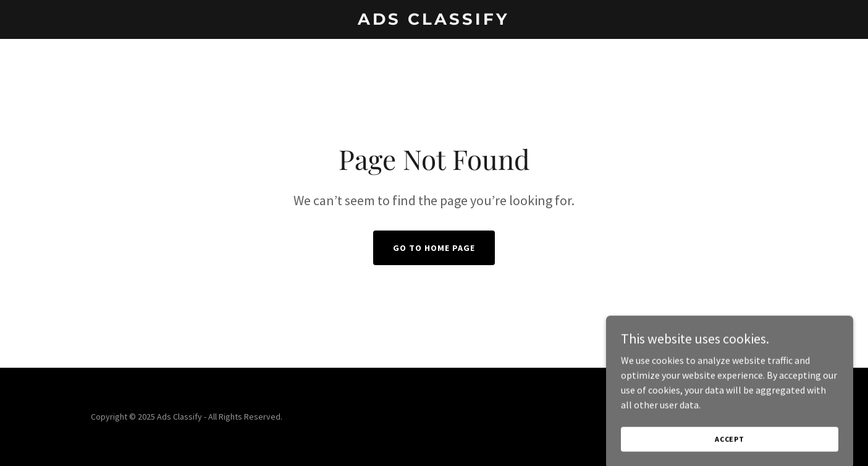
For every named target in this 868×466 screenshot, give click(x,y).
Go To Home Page (434, 248)
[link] (434, 21)
